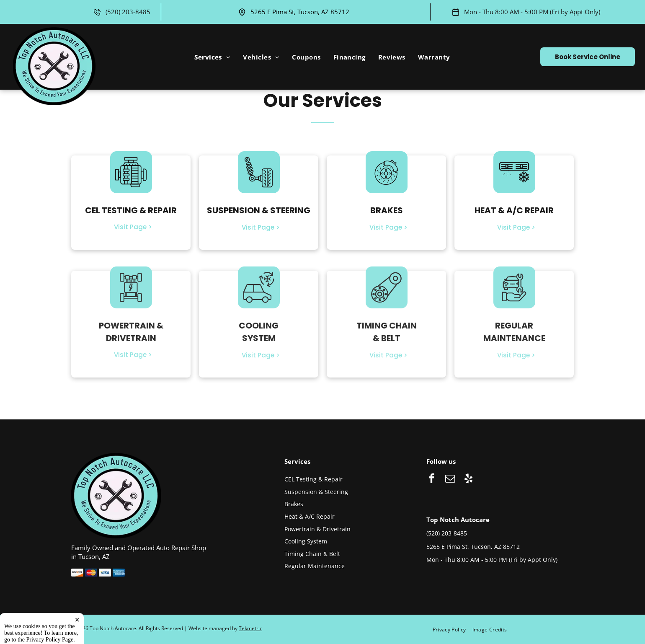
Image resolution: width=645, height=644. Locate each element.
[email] (450, 479)
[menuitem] (212, 57)
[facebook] (432, 479)
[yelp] (468, 479)
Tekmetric (250, 628)
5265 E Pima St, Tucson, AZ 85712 (300, 12)
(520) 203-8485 (128, 12)
